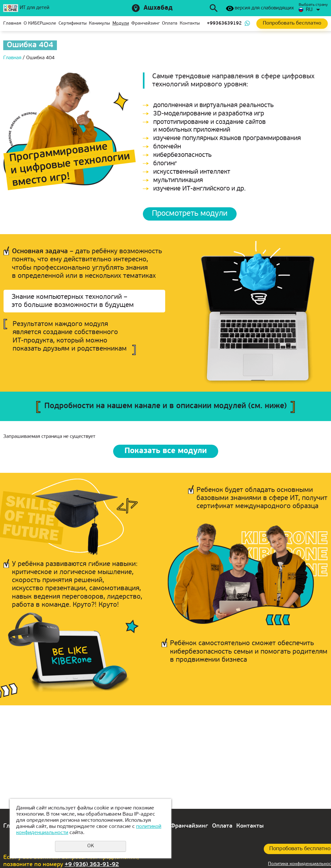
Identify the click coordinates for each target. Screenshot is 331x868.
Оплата (170, 23)
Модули (121, 23)
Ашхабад (158, 8)
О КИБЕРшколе (40, 23)
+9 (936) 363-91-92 (92, 865)
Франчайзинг (145, 23)
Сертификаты (73, 23)
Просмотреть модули (190, 214)
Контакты (190, 23)
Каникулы (99, 23)
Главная (12, 23)
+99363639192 (224, 23)
